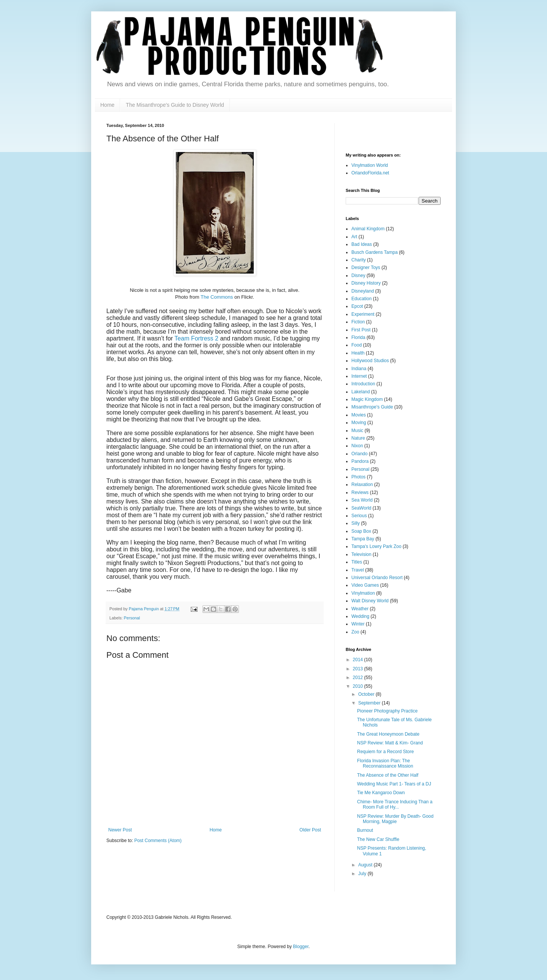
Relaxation (362, 484)
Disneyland (363, 291)
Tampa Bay (363, 539)
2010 (359, 686)
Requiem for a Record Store (385, 752)
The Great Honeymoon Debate (388, 734)
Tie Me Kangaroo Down (381, 793)
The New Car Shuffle (378, 839)
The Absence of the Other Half (388, 775)
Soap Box (361, 531)
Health (358, 353)
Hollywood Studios (370, 361)
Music (357, 431)
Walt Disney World (370, 601)
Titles (357, 562)
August (366, 865)
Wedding (360, 616)
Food (356, 345)
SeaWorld (361, 508)
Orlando (360, 454)
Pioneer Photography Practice (387, 711)
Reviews (360, 492)
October (367, 694)
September (370, 703)
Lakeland (361, 392)
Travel (358, 570)
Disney (358, 275)
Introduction (363, 384)
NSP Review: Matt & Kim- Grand (390, 743)
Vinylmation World (370, 165)
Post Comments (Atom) (158, 841)
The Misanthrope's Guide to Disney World (175, 105)
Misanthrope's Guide (372, 407)
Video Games (365, 585)
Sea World (362, 500)
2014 (359, 660)
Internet (359, 376)
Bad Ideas (362, 244)
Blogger (301, 947)
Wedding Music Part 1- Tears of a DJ (394, 784)
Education (361, 299)
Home (107, 105)
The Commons (217, 297)
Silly (356, 523)
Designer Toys (366, 268)
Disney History (366, 283)
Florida (358, 337)
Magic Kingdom (367, 399)
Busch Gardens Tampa (375, 252)
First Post (361, 330)
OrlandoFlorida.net (370, 173)
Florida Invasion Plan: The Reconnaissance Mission (385, 763)
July (363, 874)
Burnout (365, 830)
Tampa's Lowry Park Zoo (376, 546)
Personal (132, 618)
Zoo (355, 632)
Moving (359, 423)
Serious (359, 516)
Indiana (359, 369)
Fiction (358, 322)
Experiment (363, 314)
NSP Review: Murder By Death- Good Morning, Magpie (395, 819)
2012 (359, 678)
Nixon (357, 446)
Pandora (360, 461)
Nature (358, 438)
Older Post (310, 830)
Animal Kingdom (368, 229)
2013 (359, 669)
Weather (360, 609)
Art (354, 237)
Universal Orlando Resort (377, 578)
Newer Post (120, 830)
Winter (358, 624)
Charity (359, 260)
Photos (358, 477)
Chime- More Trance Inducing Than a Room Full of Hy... (395, 804)
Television (361, 554)
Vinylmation (363, 593)
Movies (359, 415)
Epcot (357, 306)
